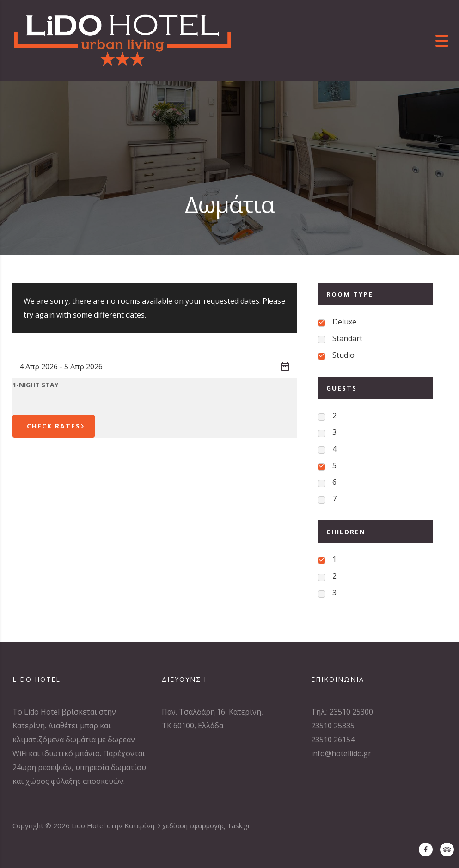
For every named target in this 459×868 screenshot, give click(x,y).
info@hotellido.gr (341, 753)
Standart (347, 338)
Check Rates (57, 426)
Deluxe (344, 322)
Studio (343, 355)
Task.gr (239, 825)
